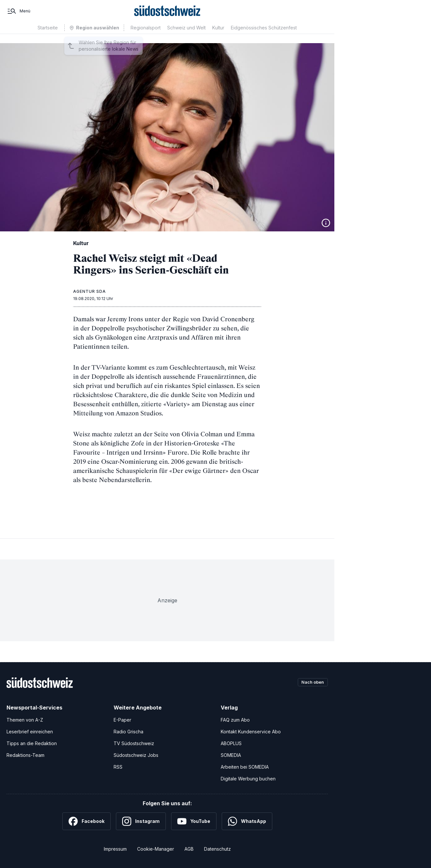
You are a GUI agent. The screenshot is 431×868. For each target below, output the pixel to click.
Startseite (48, 37)
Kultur (218, 37)
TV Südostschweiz (134, 743)
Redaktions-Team (25, 755)
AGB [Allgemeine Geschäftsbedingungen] (189, 849)
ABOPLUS (231, 743)
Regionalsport (146, 37)
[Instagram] (141, 821)
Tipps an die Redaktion (32, 743)
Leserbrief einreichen (30, 732)
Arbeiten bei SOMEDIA (245, 767)
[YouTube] (194, 821)
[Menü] (18, 16)
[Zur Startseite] (167, 16)
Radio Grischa (128, 732)
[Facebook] (87, 821)
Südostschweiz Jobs (136, 755)
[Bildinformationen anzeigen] (326, 223)
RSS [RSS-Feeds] (118, 767)
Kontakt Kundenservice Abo (251, 732)
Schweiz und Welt (186, 37)
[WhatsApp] (247, 821)
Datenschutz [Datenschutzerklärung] (217, 849)
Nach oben (311, 683)
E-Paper (122, 720)
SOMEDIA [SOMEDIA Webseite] (231, 755)
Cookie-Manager (156, 849)
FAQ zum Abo (235, 720)
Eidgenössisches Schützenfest (264, 37)
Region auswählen (98, 37)
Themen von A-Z (25, 720)
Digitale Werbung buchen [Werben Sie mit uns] (248, 779)
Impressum (115, 849)
